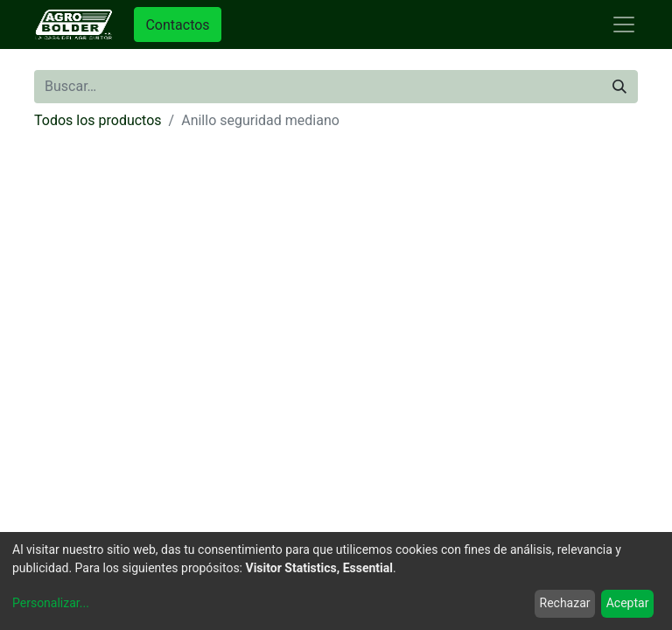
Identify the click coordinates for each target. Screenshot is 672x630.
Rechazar (565, 603)
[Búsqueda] (619, 87)
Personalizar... (51, 603)
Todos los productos (98, 120)
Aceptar (628, 603)
